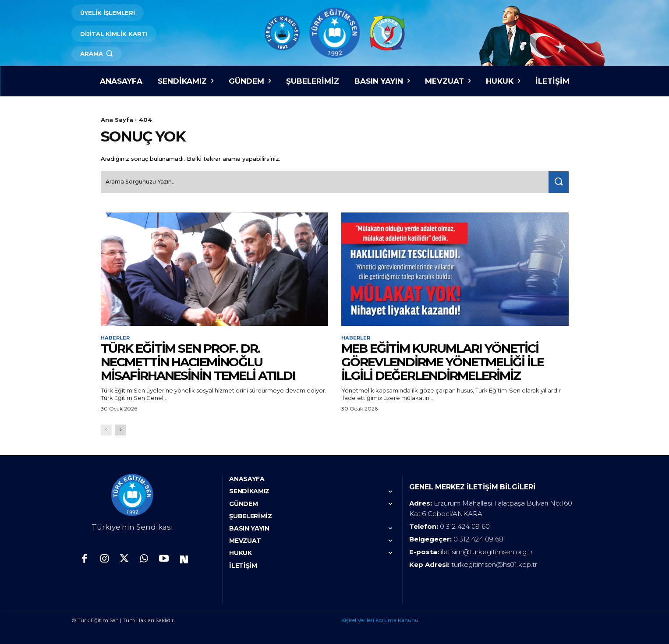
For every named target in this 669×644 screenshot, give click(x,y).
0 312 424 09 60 (465, 525)
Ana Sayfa (117, 120)
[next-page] (120, 429)
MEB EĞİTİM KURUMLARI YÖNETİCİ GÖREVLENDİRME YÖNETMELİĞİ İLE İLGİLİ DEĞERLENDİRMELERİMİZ (442, 361)
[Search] (557, 180)
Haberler (116, 336)
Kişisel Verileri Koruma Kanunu (380, 619)
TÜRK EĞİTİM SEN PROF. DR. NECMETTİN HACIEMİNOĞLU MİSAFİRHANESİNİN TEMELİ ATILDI (198, 361)
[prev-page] (106, 429)
